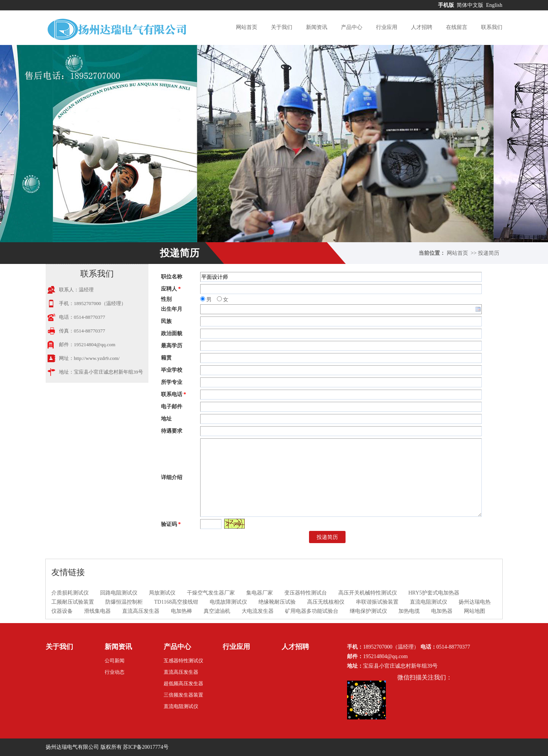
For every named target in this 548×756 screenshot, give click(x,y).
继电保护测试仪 (368, 611)
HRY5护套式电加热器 (434, 593)
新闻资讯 (317, 27)
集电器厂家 (260, 593)
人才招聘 (422, 27)
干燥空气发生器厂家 (211, 593)
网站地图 (475, 611)
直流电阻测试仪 (429, 602)
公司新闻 (115, 661)
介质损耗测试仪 (70, 593)
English (494, 5)
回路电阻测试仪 (119, 593)
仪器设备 (62, 611)
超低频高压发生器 (183, 683)
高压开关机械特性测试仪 (368, 593)
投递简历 (489, 253)
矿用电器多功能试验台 (312, 611)
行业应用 (387, 27)
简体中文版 (471, 5)
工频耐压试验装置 (73, 602)
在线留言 (457, 27)
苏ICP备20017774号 (146, 747)
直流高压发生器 (141, 611)
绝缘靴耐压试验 (277, 602)
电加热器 (442, 611)
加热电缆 (409, 611)
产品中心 (352, 27)
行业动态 (115, 672)
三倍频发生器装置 (183, 695)
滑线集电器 (97, 611)
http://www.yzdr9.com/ (97, 358)
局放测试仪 (162, 593)
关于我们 (282, 27)
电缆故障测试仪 (228, 602)
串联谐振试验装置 (377, 602)
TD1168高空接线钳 (176, 602)
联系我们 (492, 27)
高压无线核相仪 (326, 602)
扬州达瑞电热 (475, 602)
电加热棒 (182, 611)
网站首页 (247, 27)
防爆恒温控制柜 (124, 602)
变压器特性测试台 (306, 593)
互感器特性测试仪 (183, 661)
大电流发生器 (258, 611)
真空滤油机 (217, 611)
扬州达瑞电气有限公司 (72, 747)
